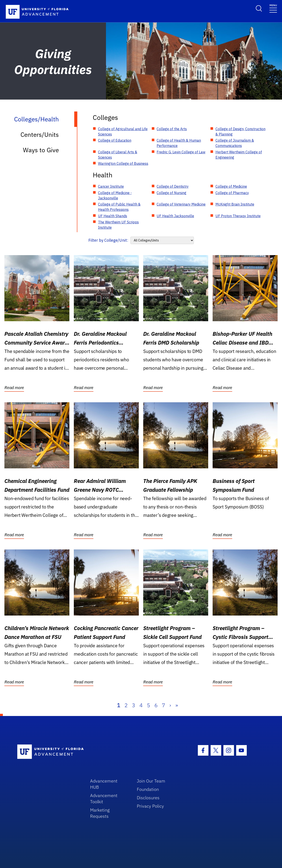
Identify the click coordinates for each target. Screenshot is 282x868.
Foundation (148, 789)
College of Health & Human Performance (179, 143)
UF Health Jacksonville (175, 216)
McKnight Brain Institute (235, 204)
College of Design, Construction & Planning (240, 132)
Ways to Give (41, 150)
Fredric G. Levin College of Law (181, 152)
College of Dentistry (173, 186)
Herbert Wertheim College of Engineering (239, 155)
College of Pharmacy (232, 193)
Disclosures (148, 798)
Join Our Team (151, 781)
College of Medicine (231, 186)
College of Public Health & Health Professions (119, 207)
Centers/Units (40, 134)
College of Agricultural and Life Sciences (123, 132)
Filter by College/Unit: (108, 240)
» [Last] (177, 705)
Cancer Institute (111, 186)
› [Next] (170, 705)
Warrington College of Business (123, 163)
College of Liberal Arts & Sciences (118, 155)
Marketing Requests (100, 813)
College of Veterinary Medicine (181, 204)
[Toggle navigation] (273, 8)
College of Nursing (172, 193)
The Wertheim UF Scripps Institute (118, 225)
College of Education (115, 140)
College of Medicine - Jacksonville (115, 195)
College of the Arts (172, 129)
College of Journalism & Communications (235, 143)
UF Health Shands (113, 216)
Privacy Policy (150, 806)
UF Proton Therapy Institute (238, 216)
